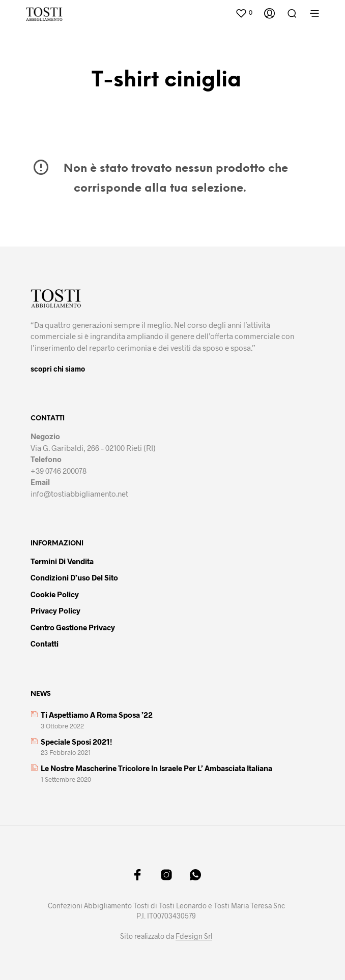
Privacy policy (55, 610)
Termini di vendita (62, 561)
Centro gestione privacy (73, 627)
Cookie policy (55, 594)
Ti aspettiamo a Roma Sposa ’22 (97, 715)
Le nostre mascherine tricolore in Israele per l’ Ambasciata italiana (156, 768)
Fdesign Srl (194, 936)
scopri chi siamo (58, 369)
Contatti (45, 644)
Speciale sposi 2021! (76, 742)
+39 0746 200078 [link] (59, 471)
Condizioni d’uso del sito (74, 577)
